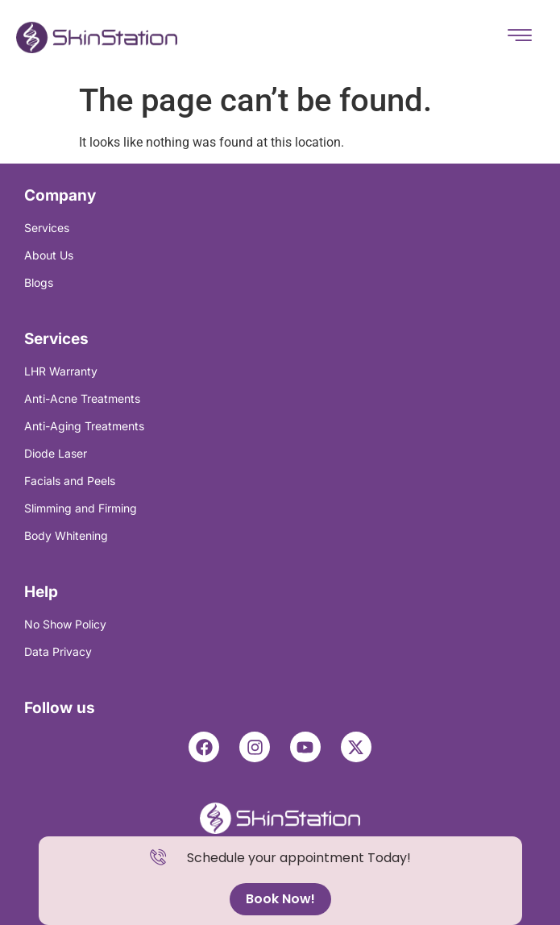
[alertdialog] (280, 881)
